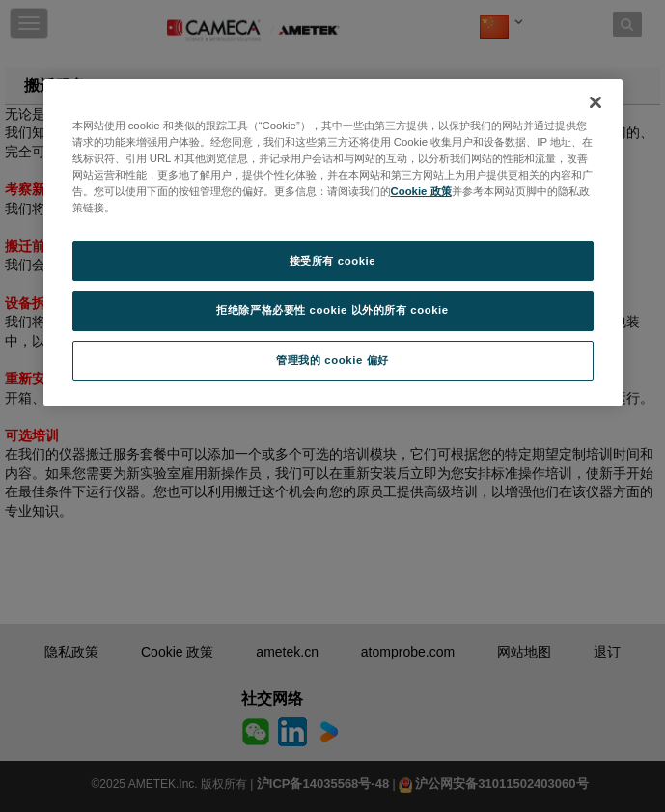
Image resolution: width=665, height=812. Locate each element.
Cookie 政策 (421, 191)
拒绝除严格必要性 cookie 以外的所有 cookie (332, 310)
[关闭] (596, 102)
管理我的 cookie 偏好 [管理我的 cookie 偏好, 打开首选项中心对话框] (332, 360)
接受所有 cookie (332, 261)
